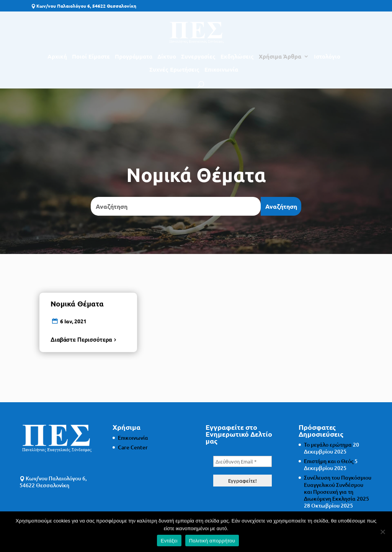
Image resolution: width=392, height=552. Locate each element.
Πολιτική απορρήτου (212, 541)
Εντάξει (169, 541)
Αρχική (57, 57)
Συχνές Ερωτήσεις (174, 70)
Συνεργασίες (198, 57)
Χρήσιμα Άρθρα (280, 57)
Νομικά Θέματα (77, 304)
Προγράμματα (134, 57)
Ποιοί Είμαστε (91, 57)
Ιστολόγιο (327, 57)
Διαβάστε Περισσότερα (81, 340)
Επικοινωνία (221, 70)
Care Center (133, 447)
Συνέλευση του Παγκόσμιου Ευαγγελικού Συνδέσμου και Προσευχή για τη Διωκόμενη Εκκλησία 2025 (338, 488)
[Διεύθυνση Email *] (242, 461)
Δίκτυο (167, 57)
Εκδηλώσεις (237, 57)
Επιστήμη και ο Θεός (329, 461)
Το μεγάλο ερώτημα (328, 445)
